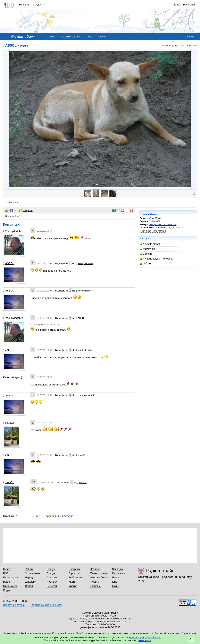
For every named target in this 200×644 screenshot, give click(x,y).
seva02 (8, 423)
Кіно (115, 582)
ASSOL (11, 46)
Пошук (51, 569)
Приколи (52, 577)
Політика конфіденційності (46, 605)
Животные (148, 249)
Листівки (52, 582)
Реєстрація (190, 5)
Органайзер (10, 586)
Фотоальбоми (99, 577)
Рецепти (52, 586)
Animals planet (150, 244)
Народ (29, 577)
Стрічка (89, 37)
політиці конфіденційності (145, 637)
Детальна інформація (153, 231)
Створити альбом (71, 37)
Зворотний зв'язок (14, 605)
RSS (6, 573)
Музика (73, 586)
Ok (191, 639)
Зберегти (26, 210)
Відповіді (96, 586)
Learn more (145, 640)
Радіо (6, 590)
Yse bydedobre (13, 231)
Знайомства (76, 577)
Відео (7, 582)
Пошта (7, 569)
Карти (72, 582)
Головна (24, 5)
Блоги (116, 577)
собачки (146, 264)
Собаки (146, 254)
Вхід (176, 5)
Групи (116, 586)
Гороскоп (74, 573)
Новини (95, 582)
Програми (75, 569)
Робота (29, 569)
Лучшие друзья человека (156, 259)
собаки (24, 46)
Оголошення (33, 573)
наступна (187, 46)
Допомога (191, 37)
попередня (173, 46)
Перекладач (10, 577)
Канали (102, 37)
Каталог (95, 569)
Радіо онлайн (160, 571)
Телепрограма (99, 573)
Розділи (38, 5)
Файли (29, 586)
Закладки (118, 569)
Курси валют (120, 573)
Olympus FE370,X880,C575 (163, 224)
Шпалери (31, 582)
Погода (51, 573)
